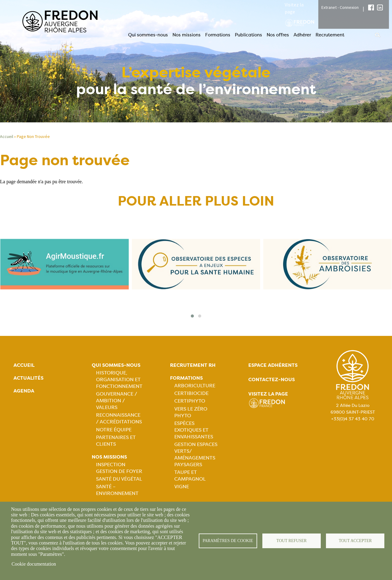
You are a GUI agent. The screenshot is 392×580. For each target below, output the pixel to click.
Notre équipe (114, 430)
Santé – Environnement (117, 490)
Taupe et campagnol (190, 476)
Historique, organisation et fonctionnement (119, 379)
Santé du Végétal (119, 479)
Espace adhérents (273, 365)
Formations (218, 35)
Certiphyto (190, 401)
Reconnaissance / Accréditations (119, 418)
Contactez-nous (272, 379)
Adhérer (302, 35)
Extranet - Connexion (340, 7)
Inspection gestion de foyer (119, 468)
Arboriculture (195, 386)
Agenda (24, 391)
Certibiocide (191, 393)
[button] (192, 316)
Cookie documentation (34, 564)
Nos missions (187, 35)
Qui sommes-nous (148, 35)
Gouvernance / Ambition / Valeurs (116, 401)
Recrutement (330, 35)
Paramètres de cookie (228, 541)
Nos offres (278, 35)
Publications (248, 35)
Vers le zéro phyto (191, 412)
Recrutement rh (193, 365)
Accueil (24, 365)
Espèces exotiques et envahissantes (194, 430)
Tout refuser (292, 541)
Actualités (28, 378)
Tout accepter (355, 541)
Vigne (182, 487)
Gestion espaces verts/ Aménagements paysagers (196, 454)
